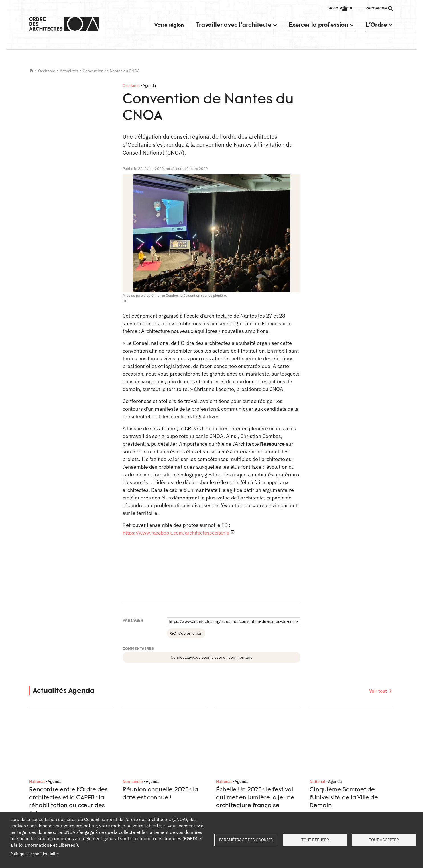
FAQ (306, 777)
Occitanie (47, 71)
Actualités (69, 71)
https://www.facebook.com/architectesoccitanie (178, 533)
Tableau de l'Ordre (137, 767)
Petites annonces (136, 788)
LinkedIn (332, 727)
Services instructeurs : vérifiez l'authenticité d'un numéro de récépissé (251, 770)
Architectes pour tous (231, 793)
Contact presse (43, 777)
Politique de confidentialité (35, 854)
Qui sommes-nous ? (47, 767)
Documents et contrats (141, 808)
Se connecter (335, 8)
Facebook (346, 727)
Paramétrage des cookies (246, 840)
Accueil (31, 71)
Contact (310, 767)
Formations (131, 777)
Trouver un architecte (139, 798)
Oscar (217, 783)
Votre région (161, 25)
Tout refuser (315, 840)
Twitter (360, 727)
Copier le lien (190, 633)
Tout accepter (384, 840)
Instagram (374, 727)
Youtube (388, 727)
